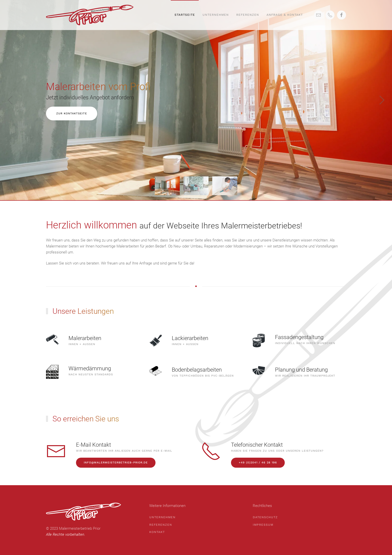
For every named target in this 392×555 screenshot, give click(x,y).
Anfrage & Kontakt (285, 15)
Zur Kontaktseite (72, 113)
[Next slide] (382, 100)
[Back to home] (90, 15)
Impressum (263, 525)
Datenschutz (265, 517)
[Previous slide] (10, 100)
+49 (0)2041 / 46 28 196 (258, 463)
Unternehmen (216, 15)
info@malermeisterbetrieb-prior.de (116, 463)
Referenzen (248, 15)
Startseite (185, 15)
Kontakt (157, 532)
